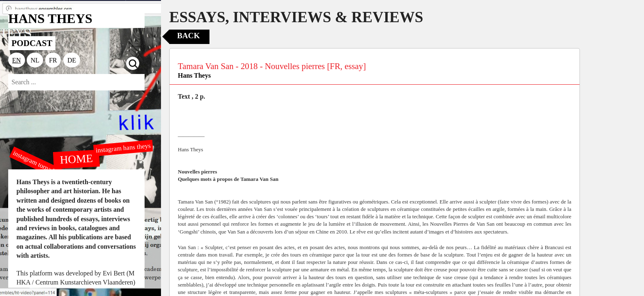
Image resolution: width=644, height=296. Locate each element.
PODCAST (32, 43)
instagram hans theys (123, 148)
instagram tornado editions (45, 167)
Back (188, 36)
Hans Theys (194, 75)
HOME (76, 159)
